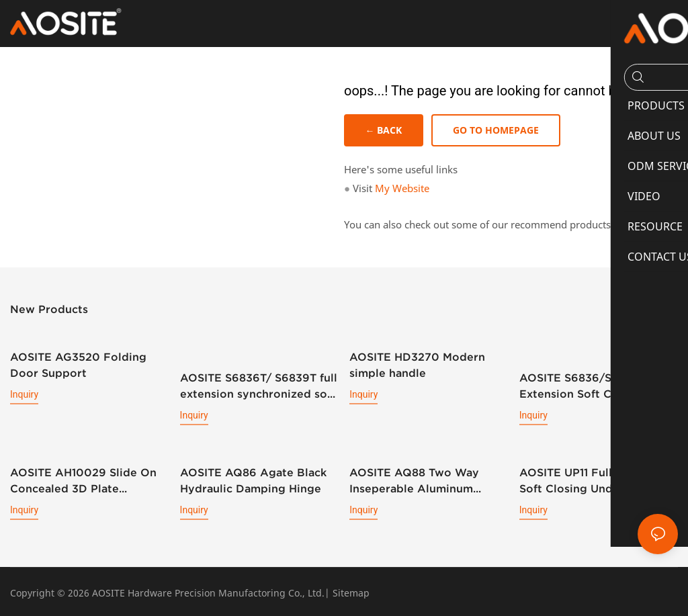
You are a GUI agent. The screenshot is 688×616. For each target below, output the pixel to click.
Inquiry (24, 394)
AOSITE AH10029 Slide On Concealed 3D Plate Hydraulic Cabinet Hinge (83, 479)
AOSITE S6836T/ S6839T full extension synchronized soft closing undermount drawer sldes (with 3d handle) (259, 385)
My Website (402, 189)
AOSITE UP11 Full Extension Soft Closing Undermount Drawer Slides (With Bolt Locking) (595, 479)
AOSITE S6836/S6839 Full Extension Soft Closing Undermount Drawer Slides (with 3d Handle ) (594, 375)
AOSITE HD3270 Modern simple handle (417, 365)
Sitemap (351, 591)
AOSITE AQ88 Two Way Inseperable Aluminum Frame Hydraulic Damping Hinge (421, 479)
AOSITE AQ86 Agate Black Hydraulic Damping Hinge (253, 478)
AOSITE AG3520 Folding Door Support (78, 365)
